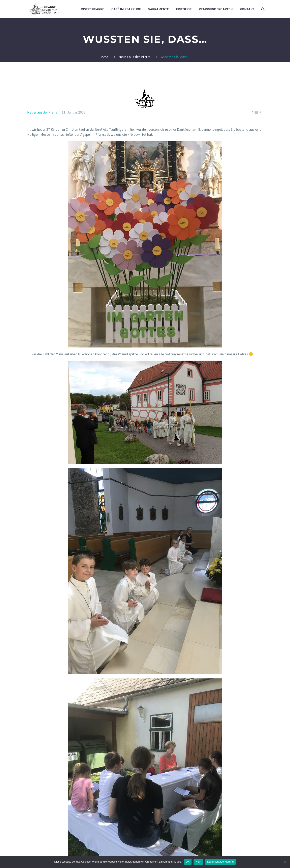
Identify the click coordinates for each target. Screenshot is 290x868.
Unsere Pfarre (92, 9)
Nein (198, 862)
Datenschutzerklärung (220, 862)
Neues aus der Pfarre (43, 112)
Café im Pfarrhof (126, 9)
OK (188, 862)
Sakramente (158, 9)
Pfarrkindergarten (216, 9)
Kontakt (247, 9)
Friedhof (184, 9)
